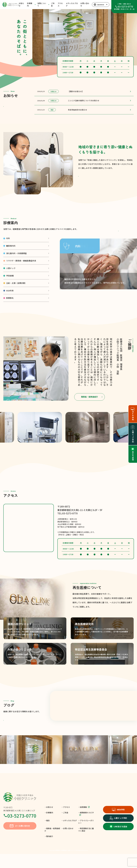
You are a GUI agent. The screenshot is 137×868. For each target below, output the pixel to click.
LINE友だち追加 (118, 840)
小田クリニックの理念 (94, 178)
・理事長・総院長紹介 (52, 844)
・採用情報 (84, 821)
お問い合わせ (85, 4)
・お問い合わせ (67, 842)
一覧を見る (19, 108)
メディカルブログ (72, 4)
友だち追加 (133, 454)
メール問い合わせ (20, 840)
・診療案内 (49, 827)
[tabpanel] (85, 37)
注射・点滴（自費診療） (16, 291)
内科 (8, 247)
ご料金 (53, 4)
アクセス (60, 4)
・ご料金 (65, 827)
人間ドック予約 (118, 832)
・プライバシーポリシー (86, 836)
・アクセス (66, 821)
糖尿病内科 (11, 254)
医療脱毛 (10, 306)
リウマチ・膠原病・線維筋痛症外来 (21, 269)
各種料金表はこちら (118, 236)
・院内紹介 (49, 850)
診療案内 (30, 4)
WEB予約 (118, 823)
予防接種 (10, 284)
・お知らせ (49, 821)
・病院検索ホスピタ (86, 827)
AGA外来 (10, 299)
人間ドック (11, 277)
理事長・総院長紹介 (90, 405)
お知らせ (21, 4)
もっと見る (19, 731)
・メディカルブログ (69, 834)
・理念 (47, 834)
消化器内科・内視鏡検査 (16, 262)
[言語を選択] (100, 5)
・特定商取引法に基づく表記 (86, 844)
